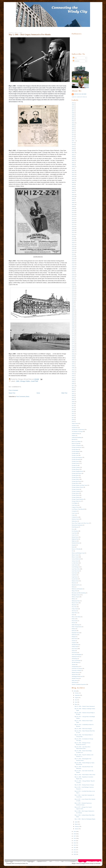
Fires (73, 529)
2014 (73, 412)
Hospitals (74, 545)
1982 (73, 354)
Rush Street (74, 639)
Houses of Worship (76, 549)
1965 (73, 320)
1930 (73, 250)
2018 (73, 420)
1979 (73, 348)
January (77, 829)
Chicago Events (75, 463)
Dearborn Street (75, 519)
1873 (73, 137)
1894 (73, 179)
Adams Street (75, 423)
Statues (73, 651)
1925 (73, 240)
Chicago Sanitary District (78, 487)
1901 (73, 192)
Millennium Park (76, 601)
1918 (73, 226)
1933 (73, 256)
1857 (73, 111)
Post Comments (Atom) (23, 397)
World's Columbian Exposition (79, 684)
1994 (73, 376)
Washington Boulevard (77, 676)
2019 (73, 421)
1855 (73, 109)
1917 (73, 224)
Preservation (75, 621)
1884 (73, 157)
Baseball (74, 439)
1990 (73, 368)
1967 (73, 324)
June (76, 702)
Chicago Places (75, 477)
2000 (73, 384)
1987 (73, 364)
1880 (73, 149)
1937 (73, 264)
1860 (73, 117)
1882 (73, 153)
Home (38, 393)
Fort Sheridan (75, 531)
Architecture (75, 427)
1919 (73, 228)
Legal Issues (75, 577)
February (77, 826)
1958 (73, 306)
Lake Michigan (75, 567)
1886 (73, 161)
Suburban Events (76, 657)
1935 (73, 260)
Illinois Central (75, 557)
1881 (73, 151)
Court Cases (75, 513)
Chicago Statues (76, 495)
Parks (73, 615)
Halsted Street (75, 537)
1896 (73, 182)
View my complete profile (79, 97)
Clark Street (75, 505)
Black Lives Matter (76, 441)
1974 (73, 338)
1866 (73, 129)
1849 (73, 105)
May (76, 704)
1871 (73, 133)
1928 (73, 246)
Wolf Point (74, 682)
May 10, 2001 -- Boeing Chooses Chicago (84, 785)
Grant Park (35, 381)
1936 (73, 262)
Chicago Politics (25, 381)
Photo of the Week (76, 617)
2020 (75, 691)
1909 (73, 208)
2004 (73, 392)
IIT (73, 551)
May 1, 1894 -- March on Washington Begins (85, 819)
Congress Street (75, 507)
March (76, 824)
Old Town (74, 611)
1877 (73, 143)
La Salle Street (75, 563)
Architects (74, 426)
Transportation (75, 666)
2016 (73, 415)
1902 (73, 194)
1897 (73, 184)
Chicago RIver (75, 483)
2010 (73, 404)
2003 (73, 390)
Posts (75, 58)
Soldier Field (75, 646)
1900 (73, 190)
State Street (74, 649)
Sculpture (74, 643)
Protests (74, 623)
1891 (73, 173)
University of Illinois (77, 670)
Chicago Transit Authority (78, 499)
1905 (73, 200)
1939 (73, 268)
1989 (73, 366)
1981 (73, 352)
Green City (74, 535)
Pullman (74, 629)
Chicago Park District (77, 473)
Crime (73, 515)
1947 (73, 284)
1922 (73, 234)
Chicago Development (77, 457)
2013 (73, 410)
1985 (73, 360)
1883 (73, 155)
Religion (74, 637)
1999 (73, 382)
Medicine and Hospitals (77, 589)
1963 (73, 316)
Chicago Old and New (80, 94)
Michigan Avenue (76, 595)
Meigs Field (75, 591)
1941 (73, 272)
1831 (73, 103)
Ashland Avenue (76, 433)
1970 (73, 330)
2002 (73, 388)
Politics (74, 619)
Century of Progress (76, 445)
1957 (73, 304)
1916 (73, 222)
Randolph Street (76, 633)
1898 (73, 187)
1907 (73, 204)
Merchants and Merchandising (79, 593)
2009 (73, 402)
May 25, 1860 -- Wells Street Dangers (83, 729)
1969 (73, 328)
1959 (73, 308)
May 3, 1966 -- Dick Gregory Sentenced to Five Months (30, 35)
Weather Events (75, 678)
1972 (73, 334)
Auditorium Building (77, 437)
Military (74, 599)
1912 (73, 214)
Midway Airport (76, 597)
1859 (73, 115)
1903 (73, 196)
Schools (74, 641)
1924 (73, 238)
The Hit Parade (75, 662)
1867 (73, 131)
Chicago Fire (75, 465)
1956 (73, 302)
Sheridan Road (75, 645)
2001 (73, 386)
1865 (73, 127)
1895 (73, 181)
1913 (73, 216)
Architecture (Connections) (78, 429)
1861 (73, 119)
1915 (73, 220)
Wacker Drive (75, 674)
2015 (73, 414)
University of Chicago (77, 668)
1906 (73, 202)
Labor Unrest (75, 565)
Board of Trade (75, 443)
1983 (73, 356)
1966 (18, 381)
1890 (73, 171)
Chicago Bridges (76, 451)
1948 (73, 286)
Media (73, 587)
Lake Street (74, 573)
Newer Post (12, 393)
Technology (75, 659)
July (76, 700)
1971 (73, 332)
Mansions (74, 583)
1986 (73, 362)
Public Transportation (77, 627)
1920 (73, 230)
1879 (73, 147)
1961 (73, 312)
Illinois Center (75, 555)
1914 (73, 218)
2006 (73, 396)
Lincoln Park (75, 579)
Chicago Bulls (75, 453)
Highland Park (75, 539)
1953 (73, 296)
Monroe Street (75, 603)
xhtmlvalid (98, 863)
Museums (74, 605)
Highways (74, 541)
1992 (73, 372)
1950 (73, 290)
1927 (73, 244)
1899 (73, 188)
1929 (73, 248)
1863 (73, 123)
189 (73, 169)
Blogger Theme (76, 863)
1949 (73, 288)
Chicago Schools (76, 489)
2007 (73, 398)
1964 (73, 318)
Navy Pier (74, 607)
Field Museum (75, 527)
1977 (73, 344)
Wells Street (75, 680)
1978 (73, 346)
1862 (73, 121)
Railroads (74, 631)
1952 (73, 294)
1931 (73, 252)
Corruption (74, 511)
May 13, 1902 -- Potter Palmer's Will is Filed (85, 775)
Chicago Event (75, 461)
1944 (73, 278)
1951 (73, 292)
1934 (73, 258)
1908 (73, 206)
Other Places (75, 613)
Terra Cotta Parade (76, 660)
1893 (73, 176)
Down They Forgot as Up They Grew (80, 523)
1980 (73, 350)
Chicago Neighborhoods (77, 471)
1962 (73, 314)
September (77, 695)
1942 (73, 274)
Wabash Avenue (75, 672)
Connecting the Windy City (21, 863)
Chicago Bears (75, 449)
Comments (76, 61)
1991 (73, 370)
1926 (73, 242)
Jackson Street (75, 561)
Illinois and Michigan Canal (78, 553)
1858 (73, 113)
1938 (73, 266)
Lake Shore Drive (76, 569)
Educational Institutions (77, 525)
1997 (73, 378)
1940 (73, 270)
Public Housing (75, 625)
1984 (73, 358)
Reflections (74, 635)
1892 (73, 175)
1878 (73, 145)
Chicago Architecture (77, 447)
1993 (73, 374)
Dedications (75, 521)
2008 (73, 400)
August (77, 698)
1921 (73, 232)
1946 (73, 282)
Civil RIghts (75, 503)
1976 (73, 342)
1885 (73, 159)
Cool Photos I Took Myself (78, 509)
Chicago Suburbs (76, 497)
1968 (73, 326)
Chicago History (76, 469)
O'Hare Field (75, 609)
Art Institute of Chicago (77, 431)
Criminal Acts (75, 517)
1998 (73, 380)
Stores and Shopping (77, 654)
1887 (73, 163)
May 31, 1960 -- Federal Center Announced (85, 706)
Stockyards (74, 653)
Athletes (74, 435)
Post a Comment (13, 390)
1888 (73, 165)
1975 (73, 340)
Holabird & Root (76, 543)
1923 (73, 236)
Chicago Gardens (76, 467)
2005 (73, 394)
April (76, 822)
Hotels (73, 547)
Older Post (64, 393)
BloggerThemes (85, 863)
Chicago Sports (75, 493)
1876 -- (73, 141)
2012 (73, 408)
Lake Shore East (76, 571)
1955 (73, 300)
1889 (73, 167)
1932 (73, 254)
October (77, 693)
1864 (73, 125)
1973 (73, 336)
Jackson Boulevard (76, 559)
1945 (73, 280)
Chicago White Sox (76, 501)
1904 (73, 198)
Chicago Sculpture (76, 491)
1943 (73, 276)
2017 (73, 418)
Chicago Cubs (75, 455)
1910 (73, 210)
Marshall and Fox (76, 585)
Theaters (74, 665)
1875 (73, 139)
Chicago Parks (75, 475)
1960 (73, 310)
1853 (73, 107)
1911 (73, 212)
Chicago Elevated (76, 459)
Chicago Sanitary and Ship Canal (79, 485)
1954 (73, 298)
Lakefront (74, 575)
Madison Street (75, 581)
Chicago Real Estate (76, 481)
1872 (73, 135)
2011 (73, 406)
